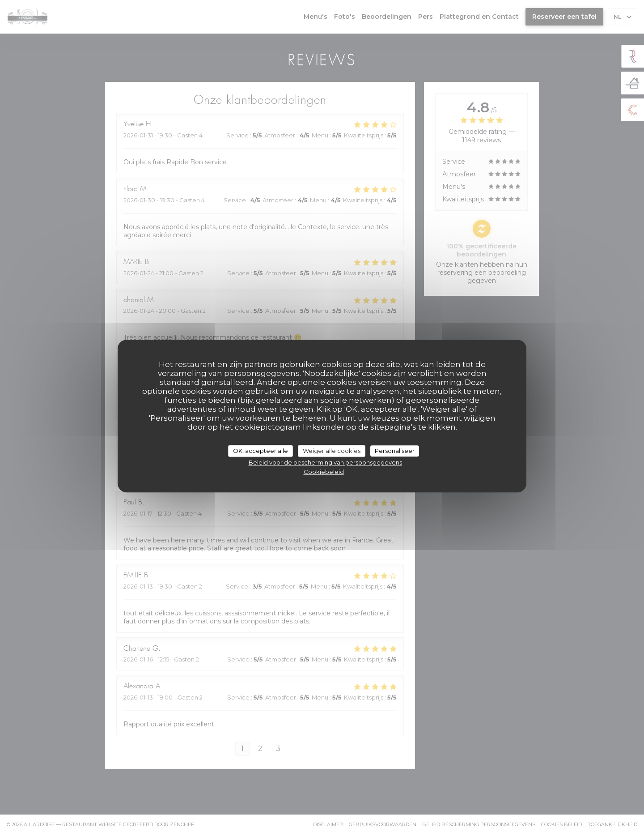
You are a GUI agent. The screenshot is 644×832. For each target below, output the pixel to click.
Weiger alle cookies (332, 451)
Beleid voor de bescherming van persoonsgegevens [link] (325, 462)
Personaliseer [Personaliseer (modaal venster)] (395, 451)
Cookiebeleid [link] (324, 472)
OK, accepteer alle (261, 451)
